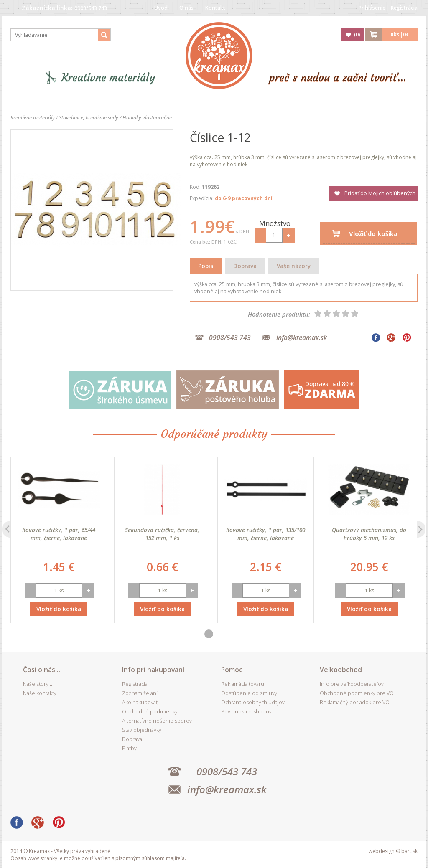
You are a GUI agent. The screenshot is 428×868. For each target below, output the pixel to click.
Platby (129, 748)
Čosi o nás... (42, 670)
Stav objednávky (142, 730)
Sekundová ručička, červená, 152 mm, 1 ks (162, 534)
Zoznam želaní (140, 693)
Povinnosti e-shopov (246, 712)
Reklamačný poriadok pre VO (355, 702)
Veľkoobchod (341, 670)
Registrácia (404, 8)
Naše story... (38, 684)
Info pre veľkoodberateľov (352, 684)
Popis (206, 266)
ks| (400, 34)
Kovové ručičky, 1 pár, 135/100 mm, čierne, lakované (266, 534)
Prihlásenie (372, 8)
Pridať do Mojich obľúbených (380, 193)
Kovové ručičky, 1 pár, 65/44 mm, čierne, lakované (59, 534)
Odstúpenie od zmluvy (249, 693)
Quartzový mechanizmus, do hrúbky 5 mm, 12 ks (369, 534)
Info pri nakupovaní (153, 670)
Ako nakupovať (140, 702)
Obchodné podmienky (150, 712)
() (357, 34)
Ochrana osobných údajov (253, 702)
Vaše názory (294, 266)
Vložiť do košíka (373, 233)
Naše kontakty (40, 693)
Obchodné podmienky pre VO (357, 693)
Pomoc (232, 670)
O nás (186, 8)
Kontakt (215, 8)
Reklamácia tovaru (243, 684)
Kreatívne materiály (108, 77)
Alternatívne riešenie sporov (157, 721)
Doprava (245, 266)
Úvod (161, 8)
